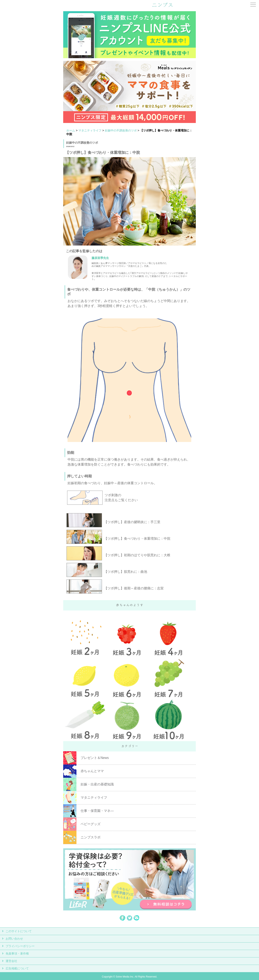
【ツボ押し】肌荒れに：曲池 (126, 572)
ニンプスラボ (91, 837)
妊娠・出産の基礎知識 (97, 784)
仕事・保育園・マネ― (97, 811)
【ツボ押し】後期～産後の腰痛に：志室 (134, 588)
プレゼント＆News (95, 758)
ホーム (71, 130)
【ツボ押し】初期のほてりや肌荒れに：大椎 (137, 555)
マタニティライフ (90, 130)
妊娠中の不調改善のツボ (121, 130)
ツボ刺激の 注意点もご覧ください (121, 498)
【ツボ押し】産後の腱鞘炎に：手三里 (132, 522)
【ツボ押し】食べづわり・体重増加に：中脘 (137, 539)
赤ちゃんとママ (92, 771)
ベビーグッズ (91, 824)
